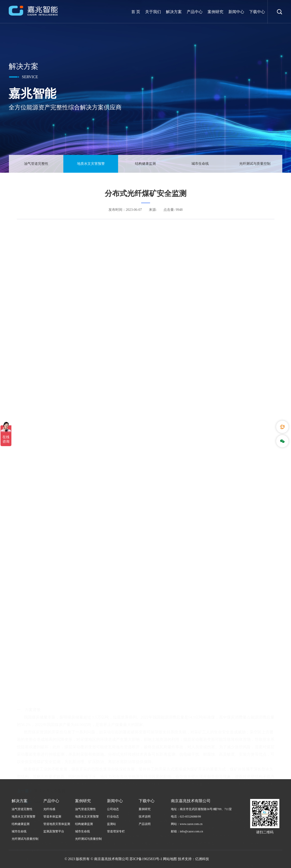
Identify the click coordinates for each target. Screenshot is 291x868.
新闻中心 (236, 12)
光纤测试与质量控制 (255, 164)
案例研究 (215, 12)
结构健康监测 (145, 164)
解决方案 (174, 12)
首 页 (136, 12)
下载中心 (257, 12)
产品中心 (195, 12)
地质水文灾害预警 (91, 164)
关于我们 (153, 12)
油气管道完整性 (36, 164)
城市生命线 (200, 164)
